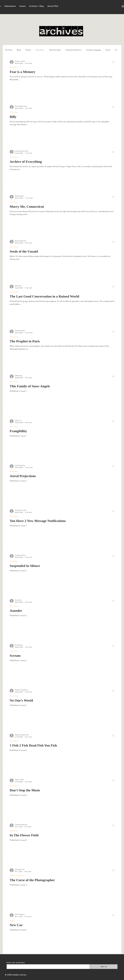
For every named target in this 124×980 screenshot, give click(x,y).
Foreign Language (93, 50)
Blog (19, 50)
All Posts (9, 50)
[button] (116, 50)
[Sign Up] (104, 967)
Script (108, 50)
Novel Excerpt (55, 50)
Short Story (40, 50)
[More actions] (114, 62)
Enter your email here (16, 963)
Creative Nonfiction (73, 50)
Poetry (28, 50)
